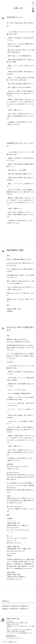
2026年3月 (14, 606)
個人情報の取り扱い (11, 636)
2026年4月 (5, 606)
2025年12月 (14, 609)
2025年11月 (23, 609)
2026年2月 (24, 606)
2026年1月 (5, 609)
